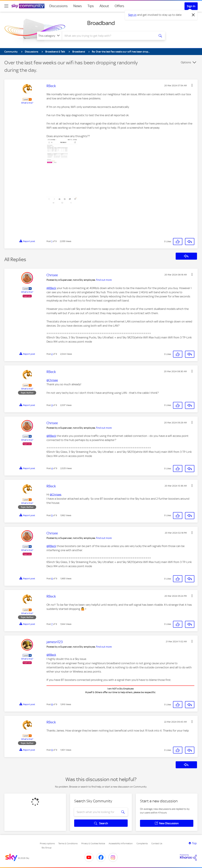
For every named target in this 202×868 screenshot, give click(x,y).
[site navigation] (6, 6)
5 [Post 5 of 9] (52, 515)
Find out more (104, 280)
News (78, 6)
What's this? (27, 103)
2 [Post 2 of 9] (52, 354)
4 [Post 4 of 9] (52, 468)
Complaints (142, 843)
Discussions (58, 6)
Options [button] (186, 62)
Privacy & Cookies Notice (93, 843)
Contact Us (157, 843)
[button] (192, 85)
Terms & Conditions (68, 843)
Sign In (191, 6)
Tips (91, 6)
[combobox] (108, 36)
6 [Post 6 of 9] (52, 579)
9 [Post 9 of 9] (52, 750)
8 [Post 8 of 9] (52, 704)
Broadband (101, 23)
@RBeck (51, 288)
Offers (119, 6)
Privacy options (47, 843)
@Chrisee (52, 380)
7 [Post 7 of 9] (52, 624)
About (104, 6)
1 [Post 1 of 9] (52, 241)
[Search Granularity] (49, 36)
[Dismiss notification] (193, 15)
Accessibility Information (121, 843)
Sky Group (46, 848)
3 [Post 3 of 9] (52, 405)
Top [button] (194, 843)
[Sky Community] (28, 6)
